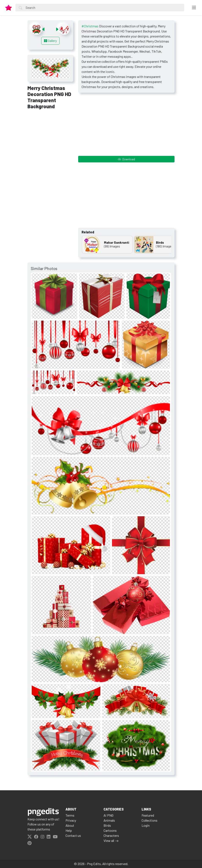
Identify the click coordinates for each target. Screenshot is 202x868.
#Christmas (90, 26)
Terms (70, 815)
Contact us (73, 835)
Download (126, 159)
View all (109, 841)
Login (146, 825)
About (70, 825)
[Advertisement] (50, 178)
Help (69, 830)
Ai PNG (109, 815)
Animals (109, 820)
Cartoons (110, 830)
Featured (148, 815)
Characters (111, 835)
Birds (107, 825)
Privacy (71, 820)
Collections (149, 820)
